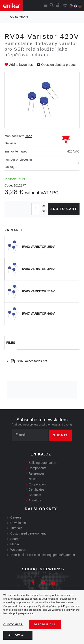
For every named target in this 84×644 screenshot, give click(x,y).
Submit (60, 435)
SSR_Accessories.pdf (29, 361)
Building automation (42, 463)
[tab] (11, 343)
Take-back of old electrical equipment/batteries (43, 555)
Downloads (18, 523)
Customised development (28, 533)
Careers (16, 517)
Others (23, 17)
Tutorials (16, 528)
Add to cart (64, 209)
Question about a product (59, 65)
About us (35, 500)
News (33, 479)
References (37, 473)
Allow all (18, 635)
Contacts (35, 495)
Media (15, 544)
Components (38, 468)
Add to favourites (21, 65)
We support (18, 550)
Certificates (37, 489)
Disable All (45, 624)
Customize (13, 624)
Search (15, 539)
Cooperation (37, 484)
